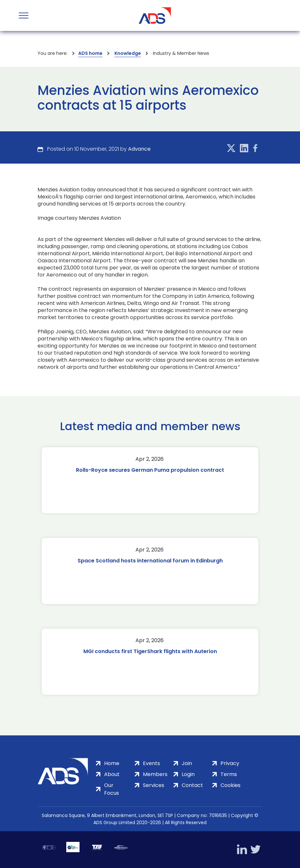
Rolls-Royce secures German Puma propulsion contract (150, 470)
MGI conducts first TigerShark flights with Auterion (150, 651)
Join (187, 763)
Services (154, 785)
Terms (229, 774)
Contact (192, 785)
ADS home (90, 53)
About (112, 774)
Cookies (230, 785)
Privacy (230, 763)
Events (151, 763)
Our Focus (112, 789)
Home (112, 763)
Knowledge (128, 53)
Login (188, 774)
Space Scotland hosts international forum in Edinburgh (150, 561)
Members (155, 774)
